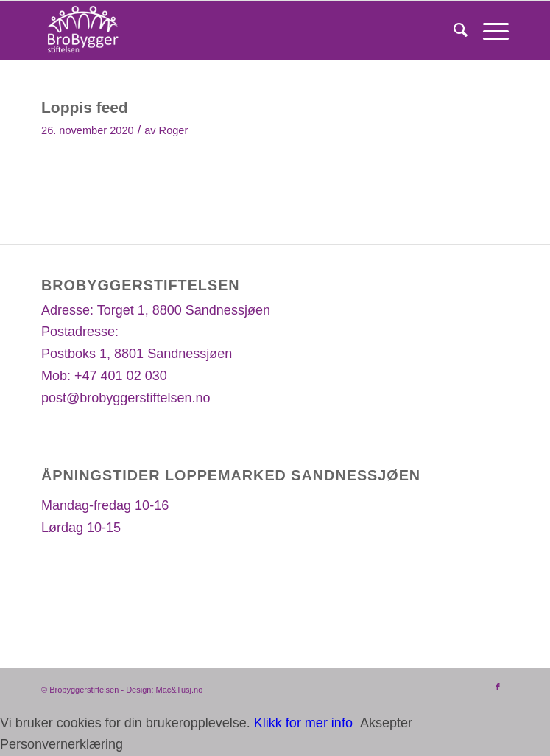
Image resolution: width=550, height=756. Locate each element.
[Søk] (454, 30)
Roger (174, 130)
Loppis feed (85, 107)
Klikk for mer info (303, 723)
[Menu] (489, 30)
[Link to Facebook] (498, 687)
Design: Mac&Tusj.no (164, 690)
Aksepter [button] (386, 723)
